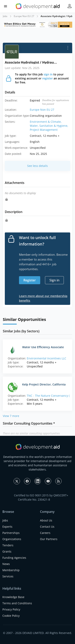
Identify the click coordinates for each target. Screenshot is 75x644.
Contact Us (47, 527)
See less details (37, 166)
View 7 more (11, 416)
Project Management (44, 130)
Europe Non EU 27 (24, 16)
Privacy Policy (11, 609)
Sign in (54, 280)
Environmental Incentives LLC (46, 358)
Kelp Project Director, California (44, 384)
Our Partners (49, 539)
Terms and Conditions (17, 603)
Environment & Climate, (46, 122)
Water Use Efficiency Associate (43, 347)
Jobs (5, 16)
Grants (7, 551)
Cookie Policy (11, 616)
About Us (46, 520)
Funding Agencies (14, 558)
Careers (45, 533)
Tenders (8, 545)
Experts (7, 527)
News (6, 564)
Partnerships (11, 533)
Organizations (12, 539)
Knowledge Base (13, 597)
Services (8, 576)
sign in (48, 74)
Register (30, 280)
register (47, 78)
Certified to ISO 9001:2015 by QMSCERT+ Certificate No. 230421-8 (41, 497)
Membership (11, 570)
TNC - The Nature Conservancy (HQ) (51, 396)
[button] (5, 6)
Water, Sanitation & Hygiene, (49, 126)
